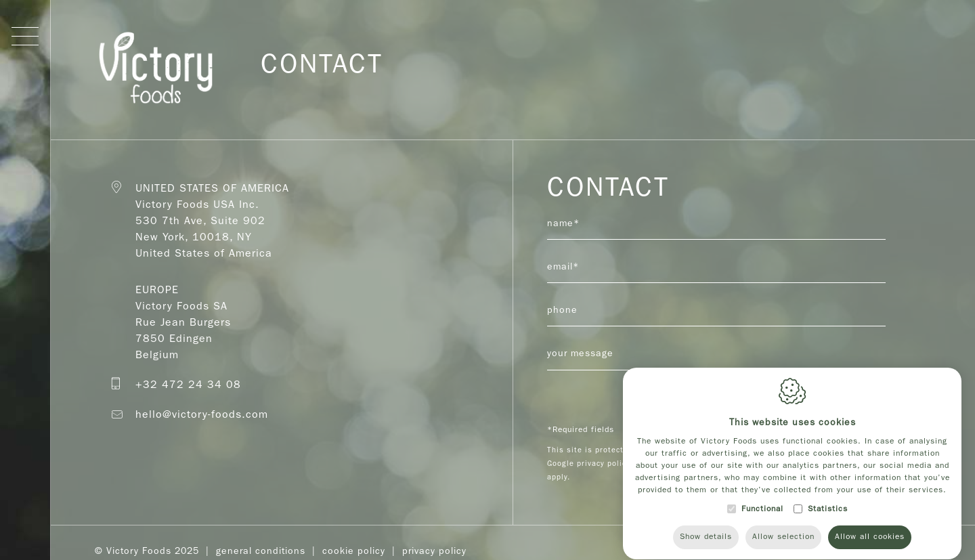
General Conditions (261, 551)
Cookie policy (354, 551)
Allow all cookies (870, 536)
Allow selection (783, 536)
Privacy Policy (434, 551)
